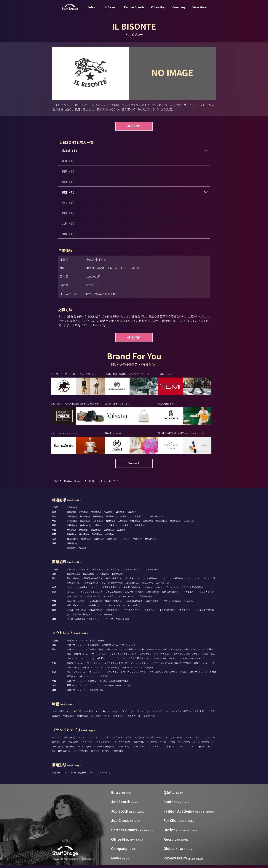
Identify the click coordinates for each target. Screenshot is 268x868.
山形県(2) (120, 514)
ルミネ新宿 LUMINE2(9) (180, 581)
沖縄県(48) (72, 546)
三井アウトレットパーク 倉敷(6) (82, 683)
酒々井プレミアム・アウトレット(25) (191, 656)
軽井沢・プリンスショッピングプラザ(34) (172, 665)
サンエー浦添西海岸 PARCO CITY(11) (84, 621)
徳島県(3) (71, 537)
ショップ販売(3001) (61, 714)
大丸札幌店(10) (113, 572)
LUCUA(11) (72, 594)
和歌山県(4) (140, 528)
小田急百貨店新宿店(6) (93, 581)
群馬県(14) (98, 519)
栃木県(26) (85, 519)
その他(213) (149, 718)
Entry (91, 10)
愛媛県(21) (97, 537)
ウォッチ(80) (184, 745)
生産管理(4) (68, 718)
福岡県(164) (72, 541)
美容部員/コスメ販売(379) (86, 714)
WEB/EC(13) (119, 718)
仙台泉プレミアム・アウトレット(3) (118, 647)
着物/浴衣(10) (64, 753)
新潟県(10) (72, 523)
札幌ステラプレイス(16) (78, 572)
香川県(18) (84, 537)
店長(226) (105, 714)
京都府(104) (86, 528)
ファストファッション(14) (197, 740)
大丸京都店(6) (153, 594)
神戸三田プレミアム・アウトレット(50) (168, 674)
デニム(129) (74, 745)
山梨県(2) (122, 523)
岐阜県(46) (148, 523)
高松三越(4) (72, 608)
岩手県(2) (83, 514)
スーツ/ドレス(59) (174, 740)
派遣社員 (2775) (60, 775)
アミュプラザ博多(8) (102, 617)
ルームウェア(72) (186, 749)
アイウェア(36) (84, 749)
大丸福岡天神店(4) (133, 612)
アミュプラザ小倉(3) (76, 612)
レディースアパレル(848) (64, 740)
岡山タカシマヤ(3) (75, 603)
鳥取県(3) (71, 532)
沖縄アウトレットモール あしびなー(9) (85, 692)
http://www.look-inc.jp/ (101, 294)
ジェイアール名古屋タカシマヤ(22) (83, 590)
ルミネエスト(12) (202, 581)
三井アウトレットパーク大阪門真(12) (95, 679)
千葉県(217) (126, 519)
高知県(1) (109, 537)
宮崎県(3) (138, 541)
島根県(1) (83, 532)
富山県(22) (85, 523)
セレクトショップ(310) (111, 740)
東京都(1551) (140, 519)
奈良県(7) (127, 528)
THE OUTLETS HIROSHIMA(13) (114, 683)
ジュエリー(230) (167, 745)
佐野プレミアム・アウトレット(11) (90, 656)
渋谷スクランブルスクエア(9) (155, 585)
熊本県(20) (112, 541)
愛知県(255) (176, 523)
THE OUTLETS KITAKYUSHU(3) (117, 688)
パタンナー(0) (143, 714)
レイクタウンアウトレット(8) (123, 656)
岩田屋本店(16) (96, 612)
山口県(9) (121, 532)
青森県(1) (71, 514)
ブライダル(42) (81, 753)
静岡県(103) (161, 523)
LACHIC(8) (148, 590)
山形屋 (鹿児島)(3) (168, 612)
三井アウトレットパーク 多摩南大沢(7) (85, 652)
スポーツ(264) (139, 749)
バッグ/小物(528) (201, 745)
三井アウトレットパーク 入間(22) (155, 656)
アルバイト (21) (103, 775)
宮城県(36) (96, 514)
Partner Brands (134, 10)
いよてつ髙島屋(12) (90, 608)
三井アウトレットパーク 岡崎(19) (137, 670)
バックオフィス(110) (101, 718)
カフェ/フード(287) (100, 753)
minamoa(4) (190, 603)
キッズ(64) (152, 745)
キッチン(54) (123, 749)
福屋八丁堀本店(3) (114, 603)
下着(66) (201, 749)
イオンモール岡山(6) (171, 603)
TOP (55, 484)
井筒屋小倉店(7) (114, 612)
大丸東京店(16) (132, 581)
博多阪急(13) (150, 612)
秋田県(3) (108, 514)
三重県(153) (190, 523)
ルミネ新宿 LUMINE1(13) (154, 581)
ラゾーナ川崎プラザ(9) (112, 585)
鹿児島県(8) (151, 541)
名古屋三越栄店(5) (132, 590)
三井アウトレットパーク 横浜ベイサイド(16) (160, 652)
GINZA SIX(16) (132, 585)
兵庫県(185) (114, 528)
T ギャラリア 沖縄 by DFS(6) (116, 621)
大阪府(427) (100, 528)
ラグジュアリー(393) (134, 740)
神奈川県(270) (156, 519)
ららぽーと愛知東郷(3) (192, 590)
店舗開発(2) (82, 718)
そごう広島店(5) (95, 603)
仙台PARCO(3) (73, 576)
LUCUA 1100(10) (127, 599)
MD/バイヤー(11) (161, 714)
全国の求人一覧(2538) (77, 550)
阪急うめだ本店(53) (171, 594)
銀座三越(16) (73, 581)
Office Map (158, 10)
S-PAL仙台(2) (103, 576)
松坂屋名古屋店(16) (111, 590)
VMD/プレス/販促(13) (182, 714)
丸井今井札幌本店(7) (133, 572)
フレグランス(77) (123, 745)
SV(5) (115, 714)
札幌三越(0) (98, 572)
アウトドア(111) (156, 749)
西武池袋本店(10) (114, 581)
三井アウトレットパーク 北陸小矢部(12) (100, 670)
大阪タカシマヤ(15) (134, 594)
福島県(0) (132, 514)
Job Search (110, 10)
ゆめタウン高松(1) (131, 608)
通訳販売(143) (134, 718)
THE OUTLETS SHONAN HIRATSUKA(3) (187, 661)
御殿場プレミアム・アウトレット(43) (84, 665)
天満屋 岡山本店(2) (134, 603)
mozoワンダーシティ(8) (167, 590)
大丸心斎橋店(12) (114, 594)
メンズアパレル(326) (88, 740)
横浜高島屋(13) (91, 585)
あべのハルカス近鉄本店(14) (87, 599)
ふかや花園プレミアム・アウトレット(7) (147, 661)
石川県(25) (98, 523)
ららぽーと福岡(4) (81, 617)
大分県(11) (125, 541)
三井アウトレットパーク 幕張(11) (121, 652)
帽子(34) (70, 749)
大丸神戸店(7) (110, 599)
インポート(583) (155, 740)
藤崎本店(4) (117, 576)
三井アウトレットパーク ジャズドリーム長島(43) (127, 665)
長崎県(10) (99, 541)
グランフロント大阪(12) (91, 594)
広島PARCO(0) (152, 603)
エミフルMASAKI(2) (111, 608)
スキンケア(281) (104, 745)
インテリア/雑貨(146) (104, 749)
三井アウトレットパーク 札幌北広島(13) (85, 643)
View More (200, 10)
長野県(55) (135, 523)
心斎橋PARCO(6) (145, 599)
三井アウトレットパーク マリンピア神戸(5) (126, 674)
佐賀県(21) (86, 541)
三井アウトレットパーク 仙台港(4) (83, 647)
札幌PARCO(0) (152, 572)
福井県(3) (110, 523)
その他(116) (117, 753)
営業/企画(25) (201, 714)
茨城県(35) (72, 519)
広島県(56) (109, 532)
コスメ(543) (88, 745)
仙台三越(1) (88, 576)
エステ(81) (139, 745)
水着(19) (170, 749)
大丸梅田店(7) (190, 594)
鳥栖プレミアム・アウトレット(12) (83, 688)
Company (179, 10)
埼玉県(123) (112, 519)
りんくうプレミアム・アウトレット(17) (85, 674)
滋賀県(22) (72, 528)
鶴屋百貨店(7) (186, 612)
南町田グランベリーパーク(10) (111, 661)
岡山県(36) (96, 532)
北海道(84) (72, 510)
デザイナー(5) (127, 714)
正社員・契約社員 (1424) (81, 775)
